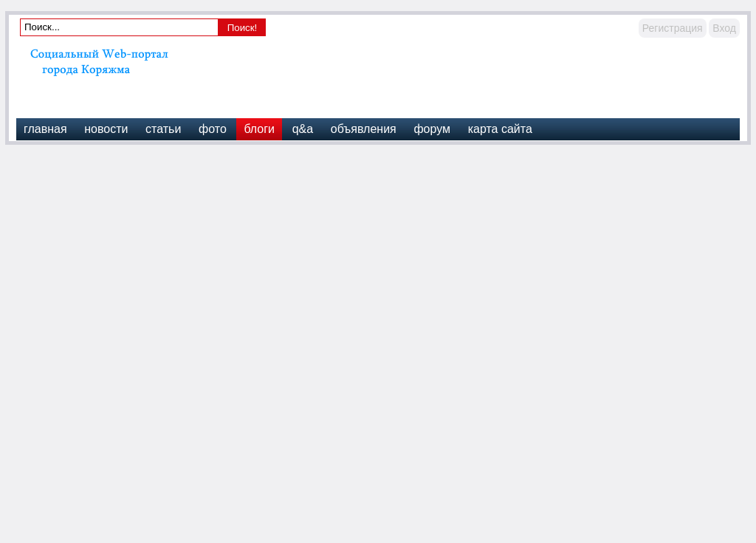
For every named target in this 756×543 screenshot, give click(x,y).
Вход (724, 28)
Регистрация (673, 28)
